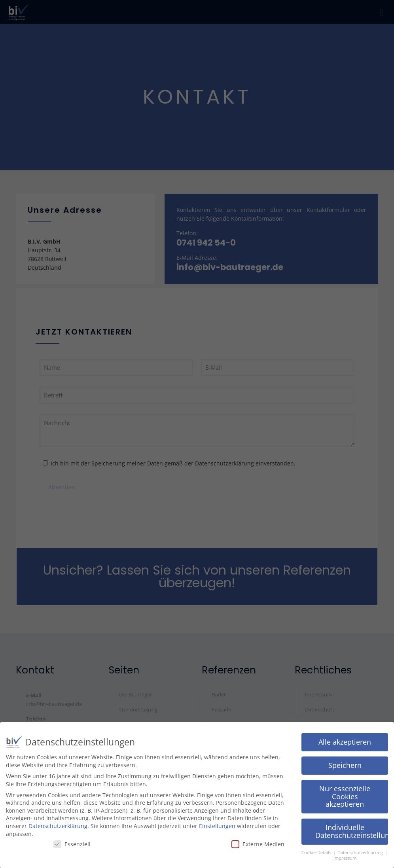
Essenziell (72, 842)
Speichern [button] (345, 763)
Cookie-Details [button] (317, 851)
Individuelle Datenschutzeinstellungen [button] (352, 829)
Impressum (345, 856)
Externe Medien (258, 842)
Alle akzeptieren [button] (345, 740)
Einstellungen (217, 824)
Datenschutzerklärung (58, 824)
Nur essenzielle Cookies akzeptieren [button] (345, 794)
